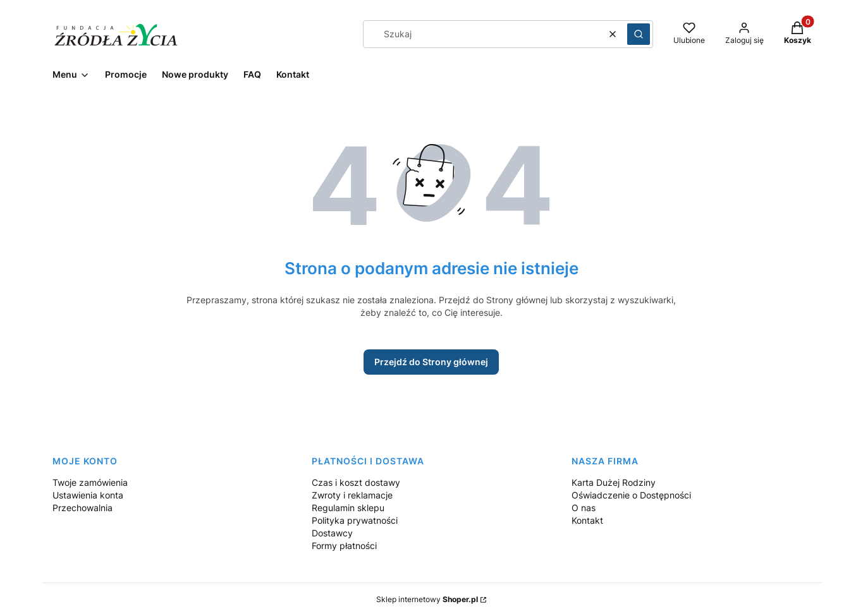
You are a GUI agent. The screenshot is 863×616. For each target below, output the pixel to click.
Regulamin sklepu (348, 508)
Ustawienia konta (88, 495)
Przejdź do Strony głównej (431, 362)
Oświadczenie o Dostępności (631, 495)
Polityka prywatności (355, 520)
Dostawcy (332, 533)
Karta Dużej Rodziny (614, 482)
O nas (584, 508)
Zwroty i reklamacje (352, 495)
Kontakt (587, 520)
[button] (639, 34)
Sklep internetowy (427, 599)
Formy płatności (344, 546)
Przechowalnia (83, 508)
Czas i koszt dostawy (356, 482)
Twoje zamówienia (90, 482)
